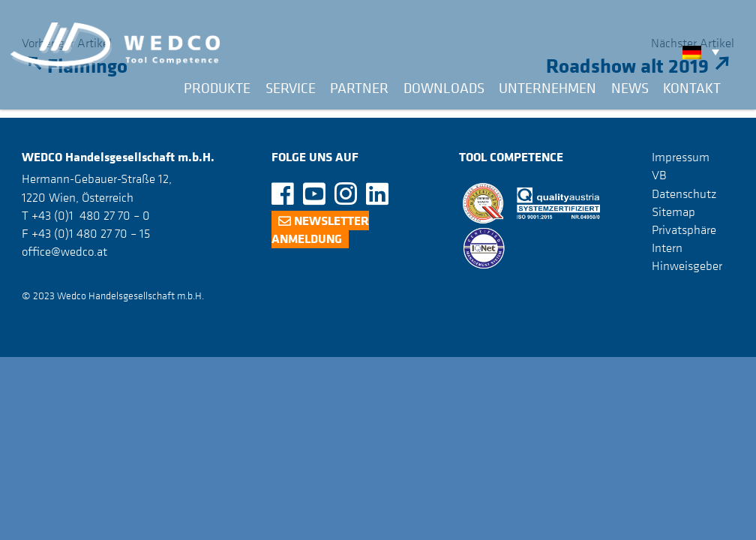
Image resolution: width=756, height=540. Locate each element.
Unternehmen (547, 88)
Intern (667, 247)
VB (659, 175)
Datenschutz (684, 193)
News (630, 88)
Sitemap (673, 211)
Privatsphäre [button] (684, 229)
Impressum (681, 157)
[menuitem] (705, 52)
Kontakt (692, 88)
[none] (705, 52)
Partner (359, 88)
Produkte (217, 88)
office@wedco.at (64, 251)
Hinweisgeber (687, 265)
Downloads (444, 88)
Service (291, 88)
